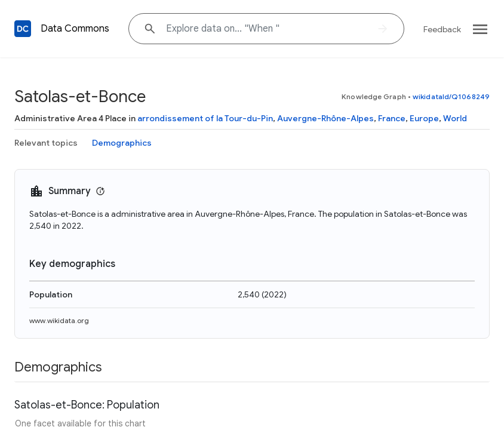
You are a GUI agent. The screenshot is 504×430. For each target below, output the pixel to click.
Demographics (122, 143)
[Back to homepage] (23, 29)
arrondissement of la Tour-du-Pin (205, 118)
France (392, 118)
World (455, 118)
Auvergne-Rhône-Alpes (325, 118)
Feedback (442, 29)
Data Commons (75, 29)
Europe (424, 118)
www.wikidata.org (59, 320)
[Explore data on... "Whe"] (266, 29)
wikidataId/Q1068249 (451, 96)
